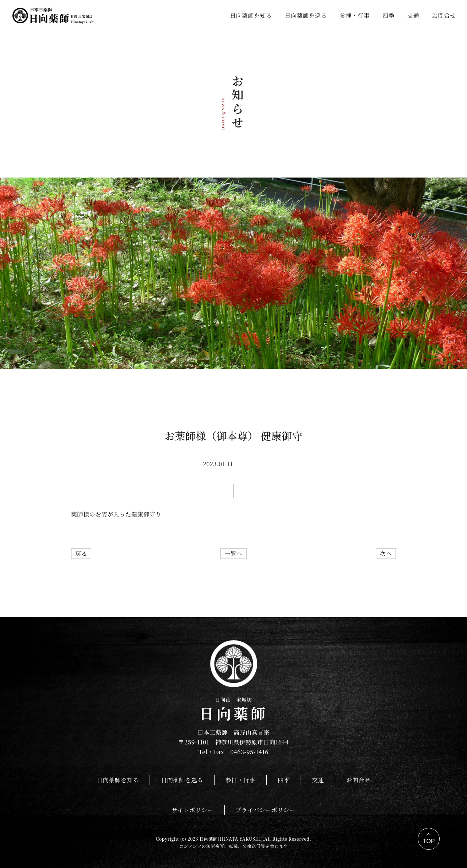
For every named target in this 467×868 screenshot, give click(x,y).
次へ (386, 554)
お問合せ (444, 15)
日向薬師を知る (251, 15)
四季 (388, 15)
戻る (81, 554)
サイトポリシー (192, 810)
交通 (413, 15)
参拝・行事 (355, 15)
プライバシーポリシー (266, 810)
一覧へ (233, 554)
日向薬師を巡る (306, 15)
